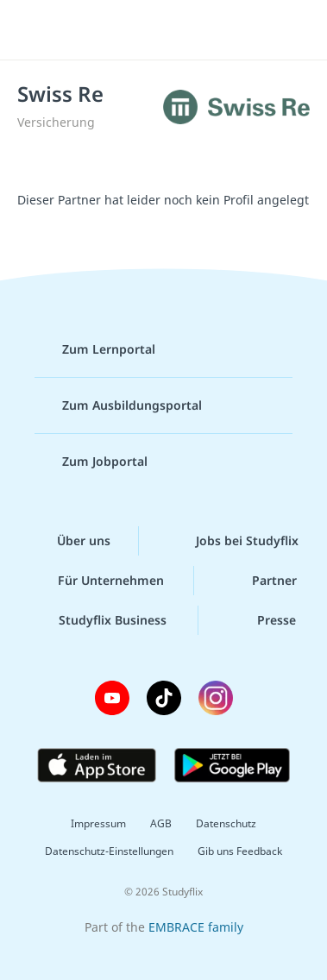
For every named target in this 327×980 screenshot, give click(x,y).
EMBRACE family (196, 927)
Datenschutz (226, 823)
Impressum (98, 823)
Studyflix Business (99, 620)
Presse (263, 620)
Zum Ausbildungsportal (118, 405)
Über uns (70, 541)
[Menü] (36, 30)
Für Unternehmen (97, 581)
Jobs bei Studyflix (233, 541)
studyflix (179, 30)
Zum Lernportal (95, 349)
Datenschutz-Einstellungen (109, 851)
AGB (161, 823)
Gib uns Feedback (240, 851)
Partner (261, 581)
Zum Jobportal (91, 462)
